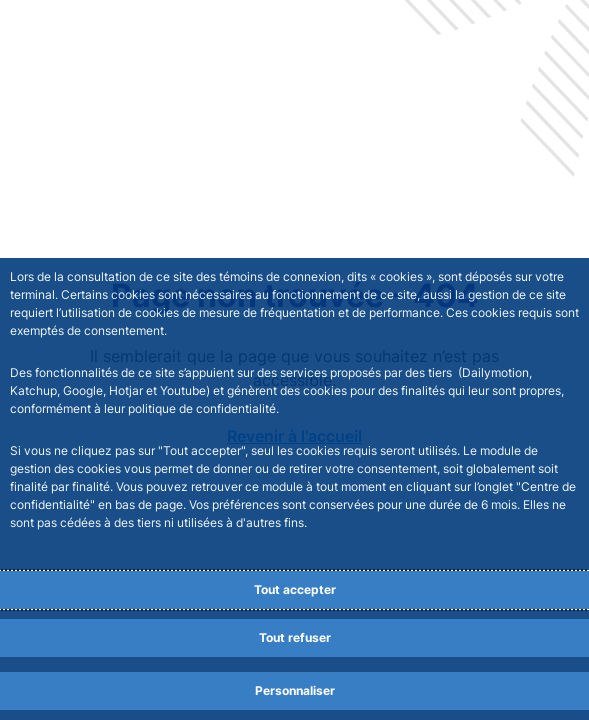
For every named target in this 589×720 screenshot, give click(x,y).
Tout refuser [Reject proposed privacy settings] (295, 637)
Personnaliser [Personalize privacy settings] (295, 690)
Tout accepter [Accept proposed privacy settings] (295, 589)
